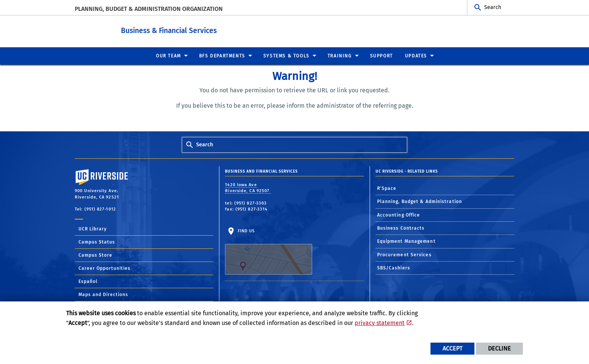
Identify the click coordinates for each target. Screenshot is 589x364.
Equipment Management (406, 241)
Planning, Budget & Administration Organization (149, 9)
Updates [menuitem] (416, 56)
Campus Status (97, 242)
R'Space (387, 188)
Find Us (269, 251)
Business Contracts (401, 228)
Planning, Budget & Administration (420, 201)
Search (493, 7)
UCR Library (93, 229)
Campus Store (95, 255)
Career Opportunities (104, 268)
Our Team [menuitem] (168, 56)
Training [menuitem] (340, 56)
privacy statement (380, 323)
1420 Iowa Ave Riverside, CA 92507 (248, 188)
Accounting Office (399, 215)
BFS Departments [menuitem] (222, 56)
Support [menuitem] (381, 56)
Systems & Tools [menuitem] (286, 56)
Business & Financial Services (196, 29)
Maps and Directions (103, 294)
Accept (452, 348)
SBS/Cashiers (394, 268)
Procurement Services (404, 254)
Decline (499, 348)
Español (88, 281)
